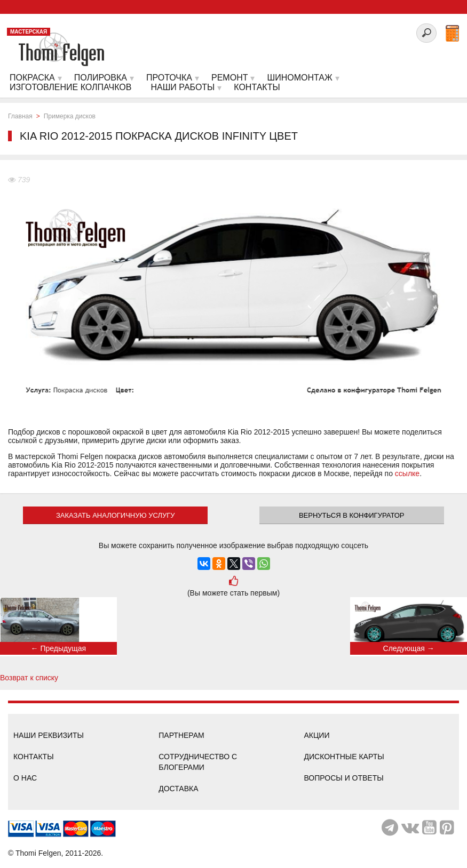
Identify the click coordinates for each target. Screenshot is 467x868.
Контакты (34, 757)
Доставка (178, 789)
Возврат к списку (29, 678)
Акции (317, 735)
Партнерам (181, 735)
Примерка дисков (70, 116)
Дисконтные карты (344, 757)
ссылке (407, 473)
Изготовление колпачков (70, 87)
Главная (20, 116)
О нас (25, 778)
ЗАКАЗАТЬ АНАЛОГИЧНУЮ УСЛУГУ (116, 515)
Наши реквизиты (49, 735)
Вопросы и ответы (344, 778)
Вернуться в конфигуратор (352, 515)
